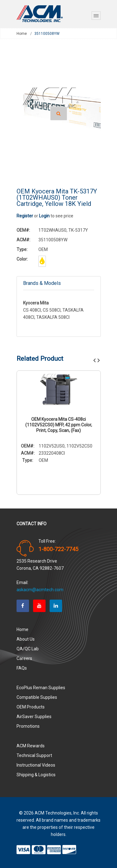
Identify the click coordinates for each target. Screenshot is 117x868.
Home (22, 34)
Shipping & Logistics (36, 775)
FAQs (22, 668)
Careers (24, 658)
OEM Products (31, 707)
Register (25, 216)
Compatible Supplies (37, 697)
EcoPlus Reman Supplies (41, 688)
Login (44, 216)
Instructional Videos (36, 765)
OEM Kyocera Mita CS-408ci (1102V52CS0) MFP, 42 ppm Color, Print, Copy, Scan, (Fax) (59, 425)
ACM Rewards (31, 746)
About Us (26, 639)
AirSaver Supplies (34, 717)
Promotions (28, 726)
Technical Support (34, 755)
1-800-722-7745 (58, 549)
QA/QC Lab (28, 649)
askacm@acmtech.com (40, 590)
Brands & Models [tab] (42, 283)
